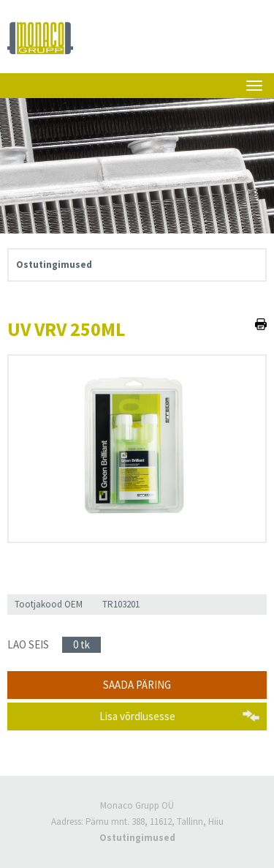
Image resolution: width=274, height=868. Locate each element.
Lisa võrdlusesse (137, 716)
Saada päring (137, 685)
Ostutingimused (54, 265)
